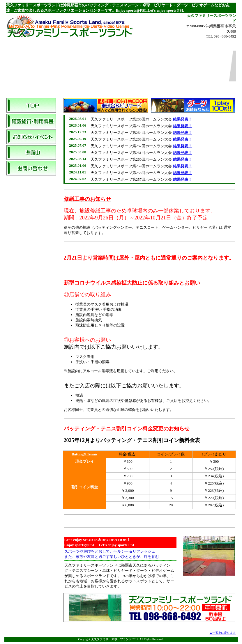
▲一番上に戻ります (223, 633)
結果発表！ (182, 119)
